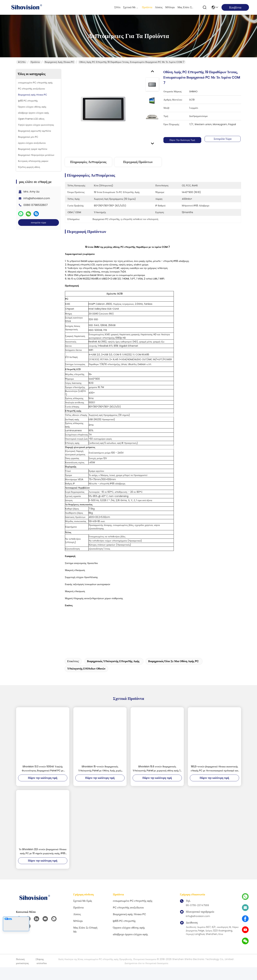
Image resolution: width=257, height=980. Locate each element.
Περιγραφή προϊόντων (138, 162)
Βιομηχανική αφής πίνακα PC (60, 62)
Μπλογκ (170, 7)
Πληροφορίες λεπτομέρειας (88, 162)
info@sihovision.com (37, 198)
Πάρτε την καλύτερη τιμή (182, 140)
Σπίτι (117, 7)
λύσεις (159, 7)
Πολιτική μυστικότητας (23, 974)
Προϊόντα (147, 7)
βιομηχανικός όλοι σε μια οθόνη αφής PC (173, 674)
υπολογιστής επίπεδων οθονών (86, 681)
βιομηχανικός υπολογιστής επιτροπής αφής (113, 674)
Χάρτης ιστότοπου (42, 974)
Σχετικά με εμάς (131, 7)
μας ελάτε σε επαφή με (186, 7)
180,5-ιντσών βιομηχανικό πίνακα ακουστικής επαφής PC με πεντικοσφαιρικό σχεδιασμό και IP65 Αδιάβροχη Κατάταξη (214, 781)
